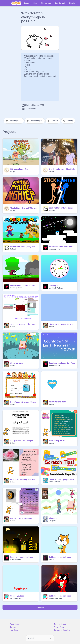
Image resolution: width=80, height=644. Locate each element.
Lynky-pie (52, 521)
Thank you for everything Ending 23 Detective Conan (62, 169)
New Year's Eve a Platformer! (61, 247)
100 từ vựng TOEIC (57, 441)
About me (53, 518)
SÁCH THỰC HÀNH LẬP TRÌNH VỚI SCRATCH (62, 324)
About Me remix (17, 363)
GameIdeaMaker (55, 482)
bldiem (13, 327)
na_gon (13, 172)
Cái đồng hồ (54, 286)
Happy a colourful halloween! (22, 557)
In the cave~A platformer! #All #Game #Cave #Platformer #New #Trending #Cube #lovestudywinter (24, 286)
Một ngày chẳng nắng (19, 169)
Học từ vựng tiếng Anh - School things (24, 402)
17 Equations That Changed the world (24, 441)
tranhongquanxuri (17, 598)
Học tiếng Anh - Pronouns (21, 518)
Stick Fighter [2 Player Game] (61, 208)
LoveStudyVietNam (56, 288)
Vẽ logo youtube (17, 596)
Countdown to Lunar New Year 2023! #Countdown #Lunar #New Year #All (62, 363)
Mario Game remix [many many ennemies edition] (24, 247)
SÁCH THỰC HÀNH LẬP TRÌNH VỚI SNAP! (24, 324)
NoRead (52, 210)
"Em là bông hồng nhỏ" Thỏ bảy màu (24, 208)
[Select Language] (40, 638)
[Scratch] (16, 3)
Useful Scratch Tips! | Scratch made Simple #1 (62, 479)
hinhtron (52, 559)
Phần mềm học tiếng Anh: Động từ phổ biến (24, 479)
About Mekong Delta (57, 402)
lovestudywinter (55, 249)
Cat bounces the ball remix (60, 557)
